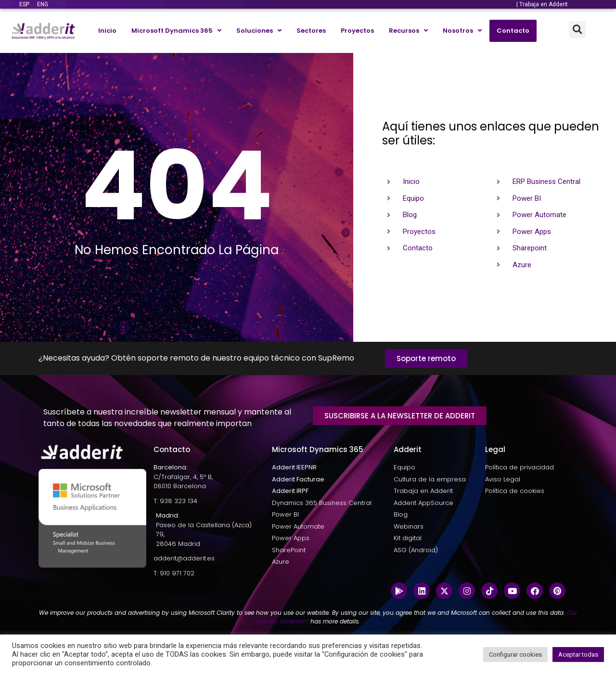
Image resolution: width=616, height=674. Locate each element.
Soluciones (259, 31)
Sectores (311, 31)
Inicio (107, 31)
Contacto (513, 31)
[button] (577, 30)
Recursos (408, 31)
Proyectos (357, 31)
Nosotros (462, 31)
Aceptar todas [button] (578, 655)
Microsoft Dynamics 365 (176, 31)
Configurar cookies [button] (515, 655)
